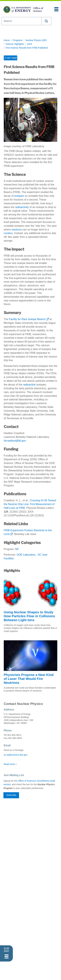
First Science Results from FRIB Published (27, 48)
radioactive (29, 385)
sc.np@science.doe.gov (16, 755)
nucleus (8, 233)
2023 (29, 44)
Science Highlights (15, 44)
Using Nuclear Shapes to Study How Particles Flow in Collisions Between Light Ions (29, 616)
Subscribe (11, 795)
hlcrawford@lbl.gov (15, 441)
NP (17, 549)
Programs (18, 40)
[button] (47, 21)
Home (7, 40)
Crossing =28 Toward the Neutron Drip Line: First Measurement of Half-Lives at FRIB (30, 504)
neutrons (17, 230)
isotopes (19, 196)
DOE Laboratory (26, 555)
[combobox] (22, 21)
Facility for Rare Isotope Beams (27, 319)
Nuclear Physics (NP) (36, 40)
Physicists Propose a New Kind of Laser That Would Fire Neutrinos (29, 679)
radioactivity (22, 207)
